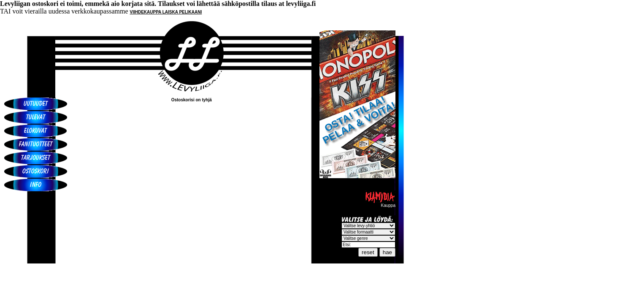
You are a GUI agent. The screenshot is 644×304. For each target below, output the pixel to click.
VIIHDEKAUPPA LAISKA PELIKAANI (166, 12)
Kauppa (380, 204)
